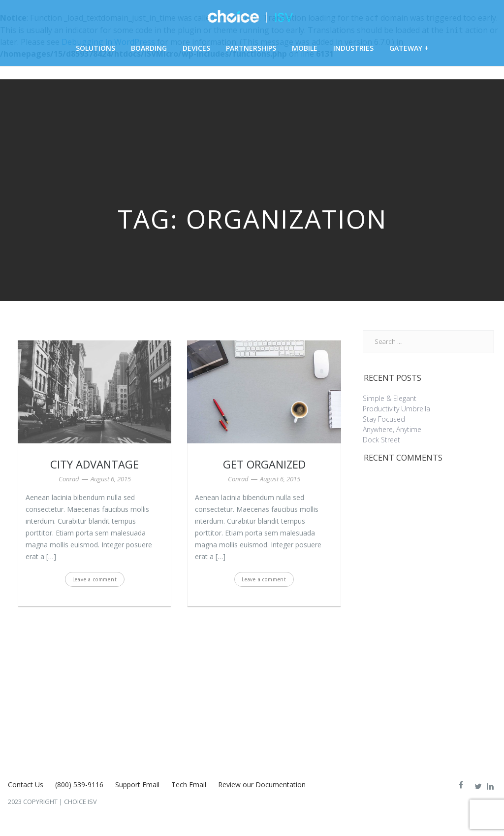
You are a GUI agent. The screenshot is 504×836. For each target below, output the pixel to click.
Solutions (95, 48)
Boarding (149, 48)
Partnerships (251, 48)
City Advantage (94, 464)
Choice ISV (80, 802)
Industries (353, 48)
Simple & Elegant (390, 398)
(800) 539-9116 (79, 785)
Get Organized (264, 464)
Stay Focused (384, 419)
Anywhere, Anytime (392, 429)
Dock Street (381, 440)
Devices (196, 48)
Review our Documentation (262, 785)
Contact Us (26, 785)
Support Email (137, 785)
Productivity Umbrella (396, 409)
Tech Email (189, 785)
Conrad (69, 479)
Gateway (406, 48)
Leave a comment (95, 579)
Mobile (305, 48)
